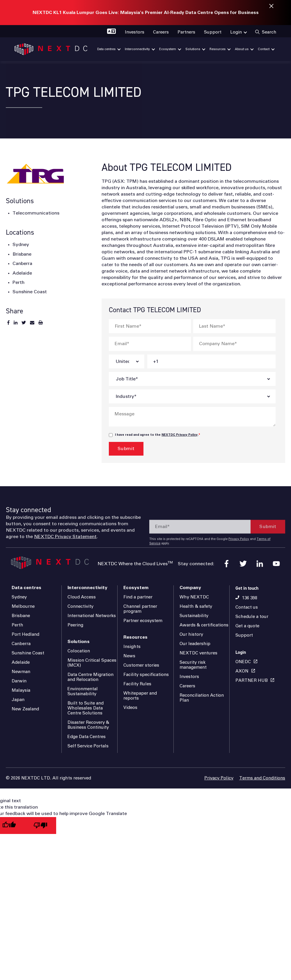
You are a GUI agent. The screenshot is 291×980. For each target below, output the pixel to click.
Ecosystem (136, 588)
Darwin (19, 681)
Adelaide (21, 662)
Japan (18, 700)
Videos (130, 708)
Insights (132, 647)
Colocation (79, 651)
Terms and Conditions (262, 778)
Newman (21, 672)
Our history (191, 634)
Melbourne (23, 606)
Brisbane (21, 616)
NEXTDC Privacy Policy (180, 435)
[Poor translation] (40, 826)
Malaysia (21, 690)
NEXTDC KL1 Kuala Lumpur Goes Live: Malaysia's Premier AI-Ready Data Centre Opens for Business (146, 13)
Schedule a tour (252, 617)
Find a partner (138, 597)
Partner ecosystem (143, 621)
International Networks (92, 616)
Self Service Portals (88, 746)
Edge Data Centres (87, 737)
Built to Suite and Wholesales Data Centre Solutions (86, 708)
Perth (17, 625)
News (129, 656)
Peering (75, 625)
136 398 (250, 598)
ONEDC (243, 662)
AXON (242, 671)
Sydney (19, 597)
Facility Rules (137, 684)
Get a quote (247, 626)
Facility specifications (146, 675)
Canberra (21, 644)
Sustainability (194, 616)
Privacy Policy (219, 778)
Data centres (26, 588)
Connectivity (80, 606)
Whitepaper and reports (140, 696)
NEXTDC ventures (198, 653)
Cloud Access (82, 597)
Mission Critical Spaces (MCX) (92, 663)
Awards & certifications (204, 625)
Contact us (247, 607)
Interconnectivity (87, 588)
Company (190, 588)
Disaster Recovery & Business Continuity (88, 725)
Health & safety (196, 606)
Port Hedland (25, 634)
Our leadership (195, 644)
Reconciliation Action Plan (202, 698)
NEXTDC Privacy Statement (65, 554)
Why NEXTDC (194, 597)
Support (244, 635)
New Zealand (25, 709)
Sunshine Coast (28, 653)
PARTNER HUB (252, 680)
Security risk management (193, 665)
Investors (189, 677)
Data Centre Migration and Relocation (91, 677)
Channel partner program (140, 609)
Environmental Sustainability (83, 691)
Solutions (79, 642)
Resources (135, 637)
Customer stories (141, 665)
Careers (187, 686)
